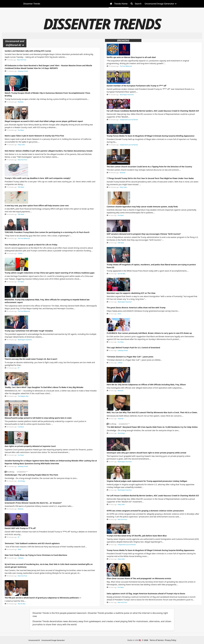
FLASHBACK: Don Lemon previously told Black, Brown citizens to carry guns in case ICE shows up (149, 333)
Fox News (21, 130)
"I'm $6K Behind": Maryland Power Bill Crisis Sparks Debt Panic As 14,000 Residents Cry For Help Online (152, 427)
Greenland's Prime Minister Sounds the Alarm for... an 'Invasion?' (33, 503)
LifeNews (21, 558)
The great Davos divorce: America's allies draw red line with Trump (136, 308)
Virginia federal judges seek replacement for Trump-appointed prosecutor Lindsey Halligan (147, 481)
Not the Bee (22, 604)
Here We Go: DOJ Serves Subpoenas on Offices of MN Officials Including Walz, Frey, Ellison (146, 385)
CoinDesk (21, 427)
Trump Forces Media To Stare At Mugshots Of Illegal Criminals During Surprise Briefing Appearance (151, 136)
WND (19, 549)
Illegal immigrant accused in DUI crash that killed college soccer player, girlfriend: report (44, 121)
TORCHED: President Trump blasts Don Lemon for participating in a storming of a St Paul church (47, 232)
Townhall (121, 419)
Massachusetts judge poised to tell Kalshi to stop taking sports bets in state (38, 418)
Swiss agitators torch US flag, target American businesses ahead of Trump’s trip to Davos (146, 594)
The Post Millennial (24, 238)
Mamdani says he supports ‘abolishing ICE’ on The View (131, 293)
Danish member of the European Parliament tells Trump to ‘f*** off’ (137, 86)
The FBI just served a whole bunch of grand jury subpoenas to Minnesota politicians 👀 (43, 598)
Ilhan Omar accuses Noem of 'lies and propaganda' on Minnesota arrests (139, 578)
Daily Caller (21, 145)
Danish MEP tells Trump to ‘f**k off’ (20, 528)
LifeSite (20, 253)
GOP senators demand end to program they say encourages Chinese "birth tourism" (144, 234)
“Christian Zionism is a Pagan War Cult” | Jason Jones (130, 357)
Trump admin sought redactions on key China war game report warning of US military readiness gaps (50, 273)
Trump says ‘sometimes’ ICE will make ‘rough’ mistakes (29, 331)
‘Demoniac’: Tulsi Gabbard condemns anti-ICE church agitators (32, 543)
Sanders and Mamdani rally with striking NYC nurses (28, 51)
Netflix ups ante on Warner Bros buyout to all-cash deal (131, 57)
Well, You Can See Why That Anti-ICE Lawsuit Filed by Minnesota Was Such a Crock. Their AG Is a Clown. (152, 412)
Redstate (21, 102)
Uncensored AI (34, 640)
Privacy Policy (170, 640)
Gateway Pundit (23, 71)
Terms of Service (157, 640)
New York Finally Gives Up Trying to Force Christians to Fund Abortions (36, 555)
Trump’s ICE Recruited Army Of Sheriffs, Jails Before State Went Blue (137, 536)
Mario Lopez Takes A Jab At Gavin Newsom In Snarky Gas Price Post (34, 136)
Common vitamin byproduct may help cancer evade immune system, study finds (142, 207)
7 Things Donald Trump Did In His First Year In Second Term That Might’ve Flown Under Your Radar (150, 178)
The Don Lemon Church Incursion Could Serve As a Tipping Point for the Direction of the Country (149, 167)
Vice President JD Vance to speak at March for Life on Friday (31, 245)
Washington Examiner (25, 340)
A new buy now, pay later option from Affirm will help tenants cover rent (37, 206)
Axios (119, 314)
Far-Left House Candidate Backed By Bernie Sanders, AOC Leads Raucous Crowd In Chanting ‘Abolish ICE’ (153, 111)
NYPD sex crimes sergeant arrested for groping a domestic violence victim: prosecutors (145, 511)
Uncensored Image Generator (53, 640)
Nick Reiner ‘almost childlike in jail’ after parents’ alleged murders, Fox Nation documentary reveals (49, 151)
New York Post (22, 60)
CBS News (21, 187)
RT (19, 368)
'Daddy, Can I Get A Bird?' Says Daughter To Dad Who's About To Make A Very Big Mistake (44, 387)
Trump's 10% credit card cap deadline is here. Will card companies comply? (38, 178)
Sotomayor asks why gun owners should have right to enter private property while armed (146, 453)
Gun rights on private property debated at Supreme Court (30, 446)
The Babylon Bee (23, 396)
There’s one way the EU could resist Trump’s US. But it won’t (31, 359)
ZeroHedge (21, 481)
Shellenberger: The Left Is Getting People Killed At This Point (31, 475)
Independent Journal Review (129, 120)
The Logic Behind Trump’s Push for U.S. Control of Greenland (133, 348)
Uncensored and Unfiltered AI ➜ (15, 43)
